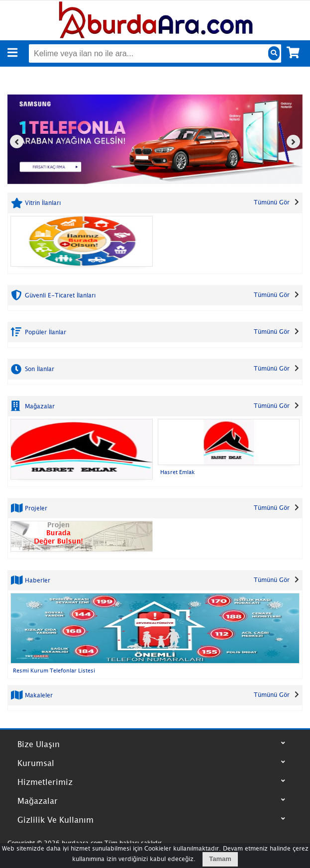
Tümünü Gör (272, 202)
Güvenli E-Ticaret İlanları (59, 295)
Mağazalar (39, 406)
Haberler (37, 580)
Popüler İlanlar (45, 332)
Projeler (35, 508)
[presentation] (17, 142)
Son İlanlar (39, 369)
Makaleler (38, 695)
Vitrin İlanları (42, 203)
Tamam (220, 859)
